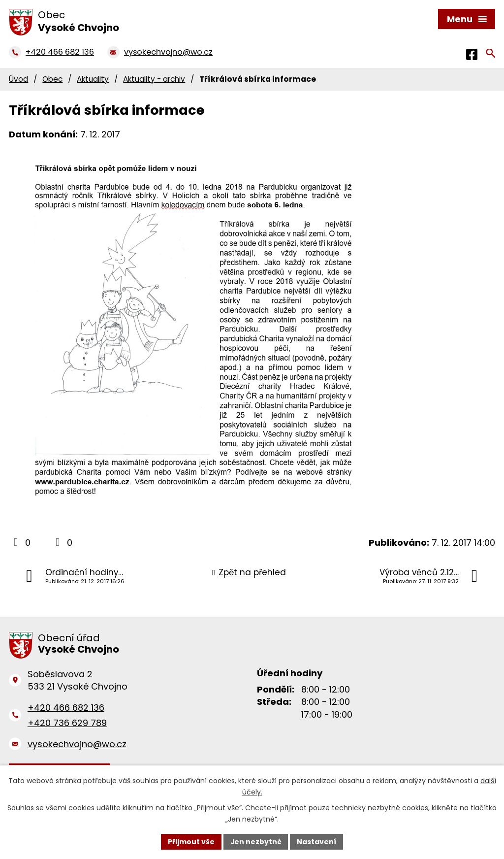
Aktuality (93, 79)
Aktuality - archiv (154, 79)
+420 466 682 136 (66, 708)
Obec (52, 79)
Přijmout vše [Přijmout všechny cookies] (191, 841)
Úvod (18, 79)
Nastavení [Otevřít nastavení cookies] (317, 841)
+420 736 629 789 (67, 723)
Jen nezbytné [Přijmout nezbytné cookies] (256, 841)
